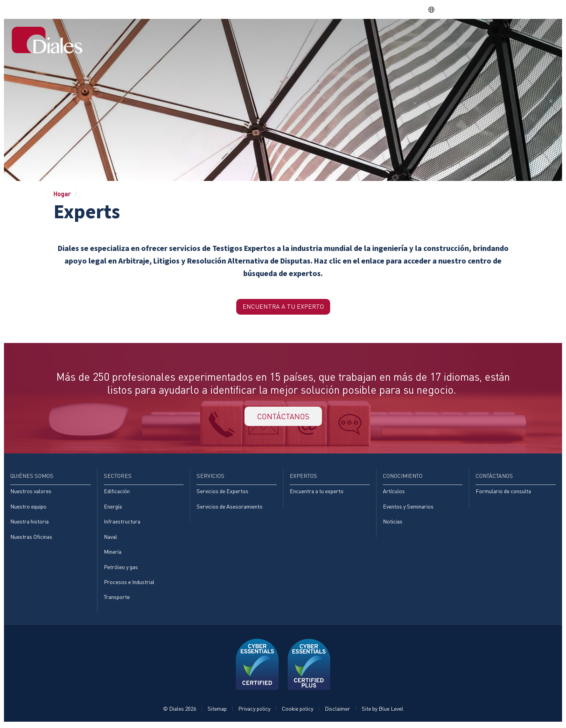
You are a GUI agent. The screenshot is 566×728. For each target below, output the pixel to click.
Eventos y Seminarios (408, 508)
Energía (113, 508)
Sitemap (217, 711)
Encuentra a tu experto (317, 493)
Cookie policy (298, 711)
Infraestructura (122, 523)
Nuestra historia (29, 523)
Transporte (117, 599)
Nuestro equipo (28, 508)
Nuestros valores (31, 493)
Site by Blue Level (382, 711)
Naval (110, 539)
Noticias (393, 523)
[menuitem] (243, 37)
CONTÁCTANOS (283, 417)
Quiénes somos (288, 37)
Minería (113, 554)
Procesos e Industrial (129, 584)
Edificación (117, 493)
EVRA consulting (481, 9)
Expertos (420, 37)
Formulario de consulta (503, 493)
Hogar (243, 37)
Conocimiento (469, 37)
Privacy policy (254, 711)
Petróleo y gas (121, 569)
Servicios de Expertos (222, 493)
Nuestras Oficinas (31, 539)
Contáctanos (527, 37)
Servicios (379, 37)
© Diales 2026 (180, 711)
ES (436, 9)
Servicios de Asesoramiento (230, 508)
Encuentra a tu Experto (283, 307)
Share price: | (382, 9)
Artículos (394, 493)
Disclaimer (337, 711)
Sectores (337, 37)
